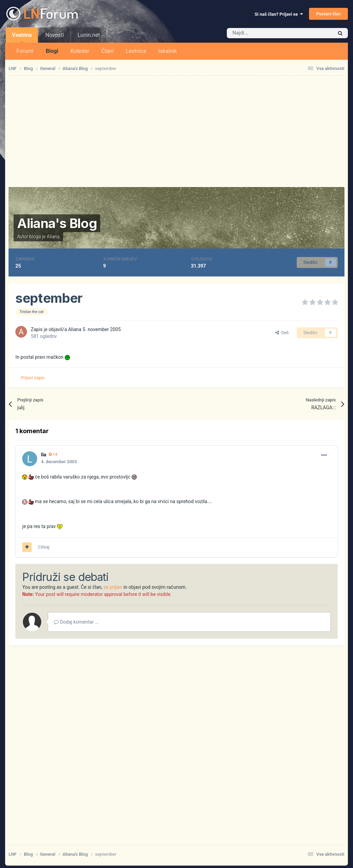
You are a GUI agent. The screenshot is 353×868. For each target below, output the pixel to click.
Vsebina (22, 37)
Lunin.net (89, 35)
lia (43, 455)
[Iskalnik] (265, 33)
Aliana (53, 237)
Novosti (55, 35)
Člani (107, 51)
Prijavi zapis (33, 378)
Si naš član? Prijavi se (279, 14)
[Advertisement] (177, 131)
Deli (282, 333)
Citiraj (44, 547)
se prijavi (113, 587)
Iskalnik (167, 51)
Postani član (328, 14)
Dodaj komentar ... (76, 622)
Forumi (25, 51)
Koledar (80, 51)
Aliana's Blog (57, 223)
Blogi (52, 51)
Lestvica (136, 51)
